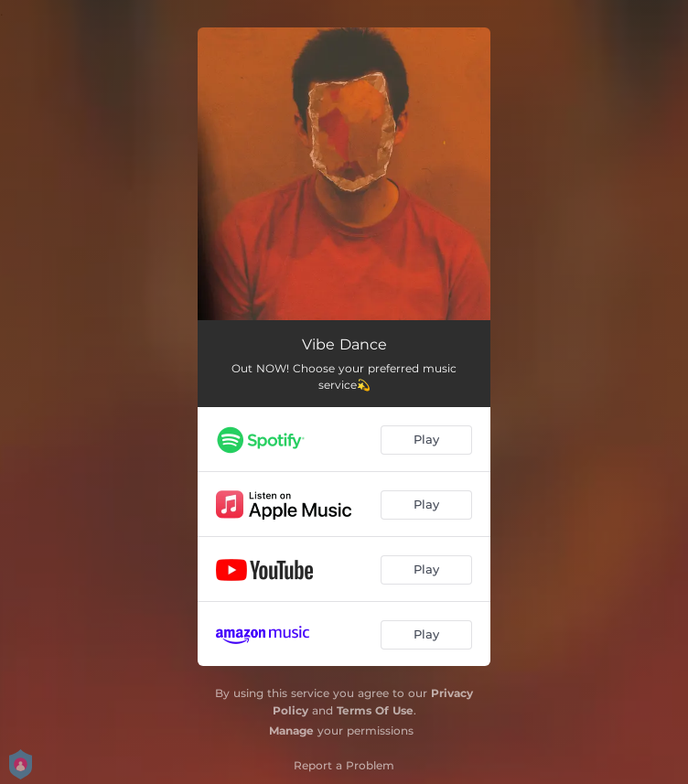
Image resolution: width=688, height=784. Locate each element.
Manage (291, 730)
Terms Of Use (375, 710)
